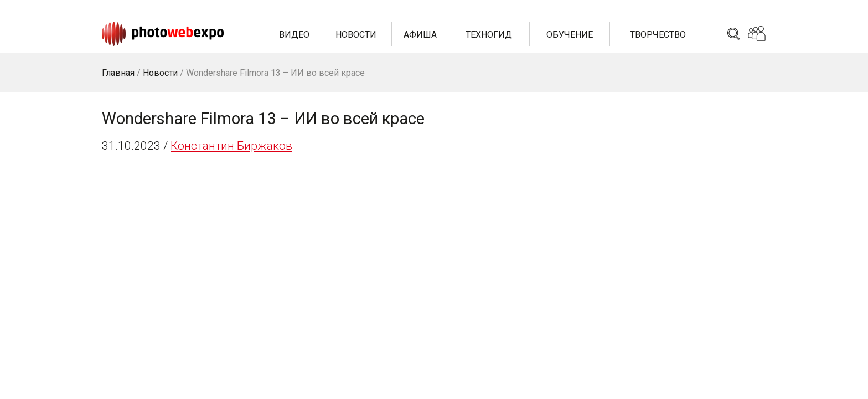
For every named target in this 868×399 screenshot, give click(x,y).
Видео (294, 35)
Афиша (420, 35)
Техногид (489, 35)
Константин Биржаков (231, 146)
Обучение (570, 35)
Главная (118, 73)
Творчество (658, 35)
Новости (356, 35)
